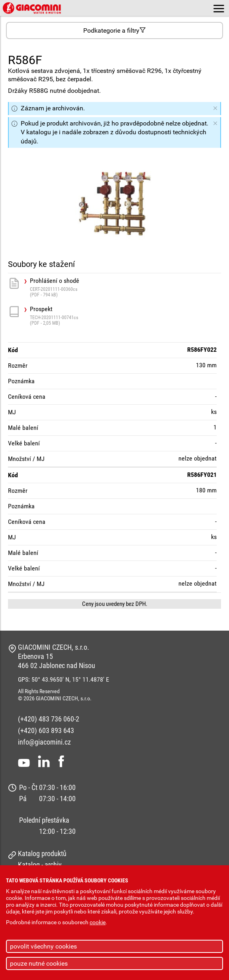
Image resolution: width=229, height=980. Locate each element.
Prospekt (125, 316)
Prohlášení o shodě (125, 287)
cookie (98, 922)
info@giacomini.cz (44, 742)
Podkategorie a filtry (114, 30)
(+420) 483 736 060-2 (49, 719)
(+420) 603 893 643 (46, 730)
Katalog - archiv (40, 865)
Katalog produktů (42, 854)
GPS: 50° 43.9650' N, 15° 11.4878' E (64, 679)
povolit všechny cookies (43, 946)
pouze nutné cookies (39, 963)
